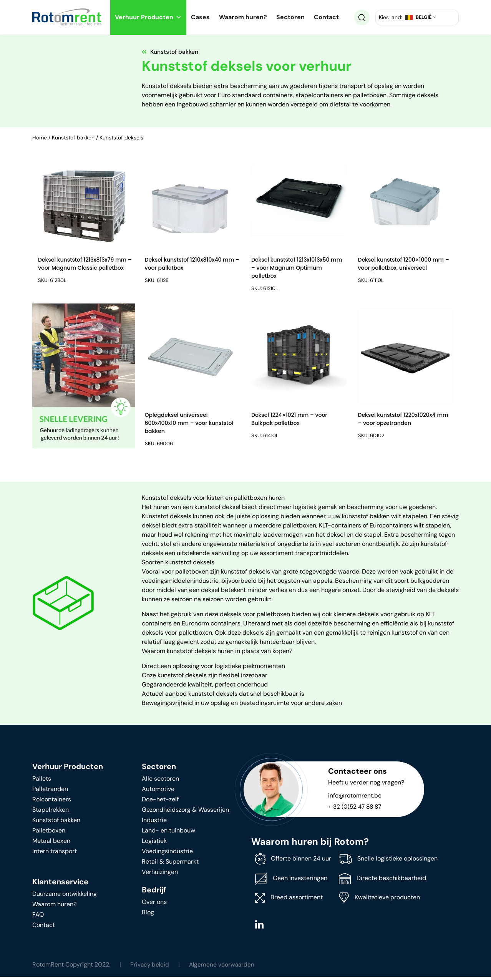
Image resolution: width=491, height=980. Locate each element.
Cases (200, 17)
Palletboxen (49, 833)
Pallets (42, 781)
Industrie (154, 823)
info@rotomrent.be (355, 798)
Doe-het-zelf (160, 802)
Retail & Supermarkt (170, 864)
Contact (326, 17)
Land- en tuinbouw (168, 833)
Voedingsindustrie (167, 854)
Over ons (154, 905)
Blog (148, 915)
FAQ (38, 917)
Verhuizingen (160, 875)
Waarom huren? (243, 17)
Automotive (158, 792)
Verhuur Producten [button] (148, 17)
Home (40, 138)
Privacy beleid (150, 968)
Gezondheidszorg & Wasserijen (185, 812)
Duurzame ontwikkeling (65, 896)
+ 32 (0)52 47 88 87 (356, 809)
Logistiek (154, 843)
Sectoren (290, 17)
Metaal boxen (51, 843)
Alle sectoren (160, 781)
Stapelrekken (51, 812)
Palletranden (50, 792)
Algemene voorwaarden (224, 968)
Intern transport (55, 854)
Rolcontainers (52, 802)
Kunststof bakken (73, 138)
